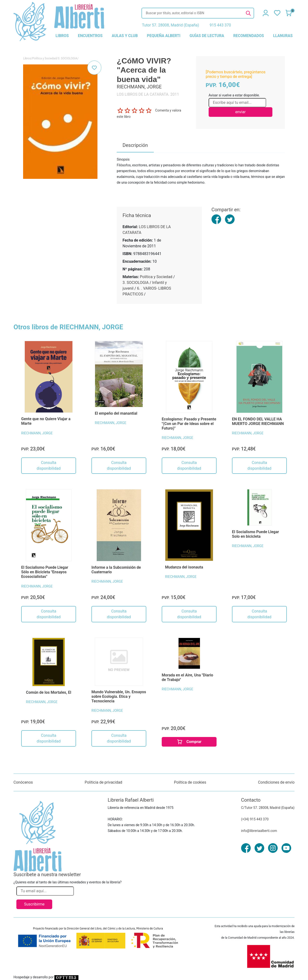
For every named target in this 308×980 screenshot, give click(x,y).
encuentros (90, 36)
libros (62, 36)
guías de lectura (207, 36)
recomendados (249, 36)
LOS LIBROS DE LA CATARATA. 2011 (148, 94)
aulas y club (125, 36)
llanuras (283, 36)
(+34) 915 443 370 (255, 819)
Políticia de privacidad (103, 782)
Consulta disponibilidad (48, 465)
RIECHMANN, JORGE (37, 433)
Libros (27, 58)
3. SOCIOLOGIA (67, 58)
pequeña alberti (164, 36)
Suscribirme (34, 904)
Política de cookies (190, 782)
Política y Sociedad (44, 58)
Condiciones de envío (276, 782)
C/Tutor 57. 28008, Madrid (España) (268, 808)
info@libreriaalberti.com (259, 831)
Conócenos (23, 782)
